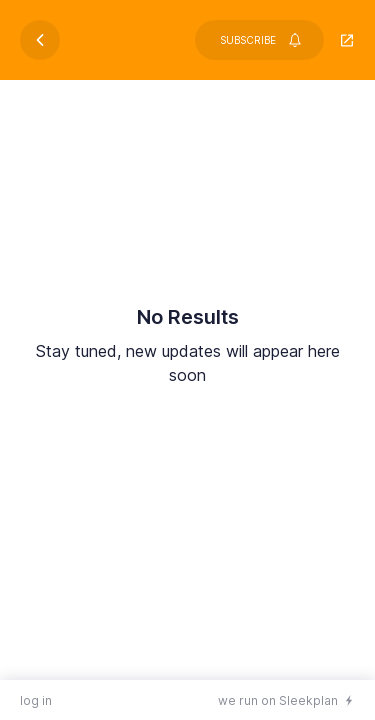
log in (36, 700)
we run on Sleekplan (278, 700)
